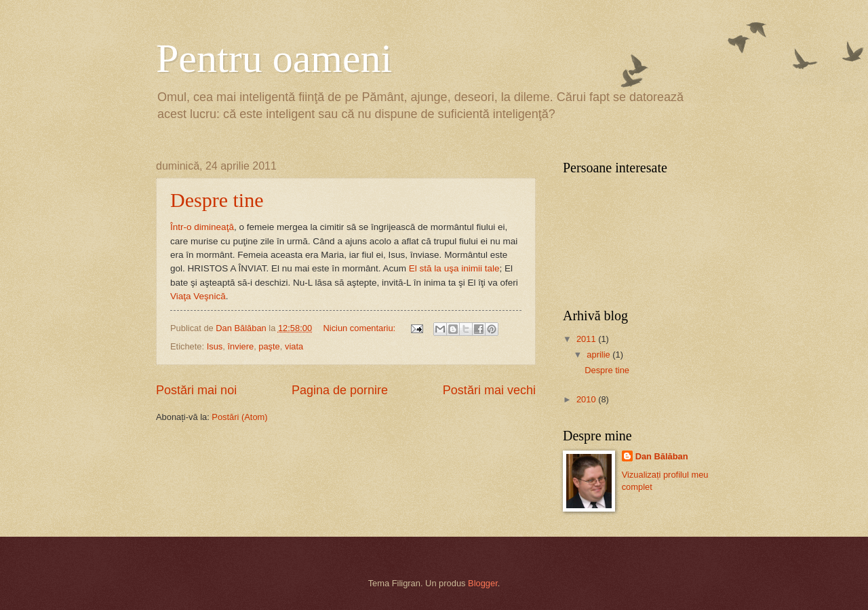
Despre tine (217, 200)
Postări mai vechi (489, 390)
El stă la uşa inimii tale (454, 268)
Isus (215, 346)
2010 (587, 399)
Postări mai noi (196, 390)
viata (294, 346)
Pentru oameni (274, 58)
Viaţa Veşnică (198, 296)
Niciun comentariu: (361, 328)
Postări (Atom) (239, 417)
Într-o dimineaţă (202, 227)
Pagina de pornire (340, 390)
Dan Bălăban (662, 456)
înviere (240, 346)
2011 (587, 339)
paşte (269, 346)
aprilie (599, 355)
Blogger (483, 583)
